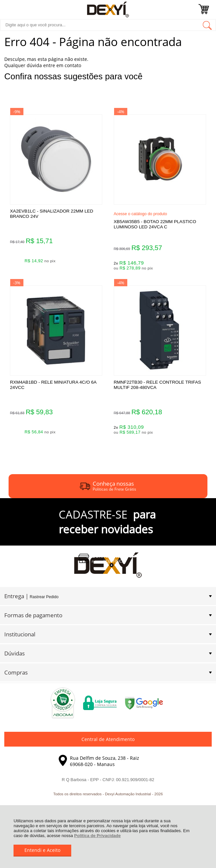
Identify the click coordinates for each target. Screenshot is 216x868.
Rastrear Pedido (44, 597)
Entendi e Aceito (42, 850)
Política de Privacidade (97, 836)
